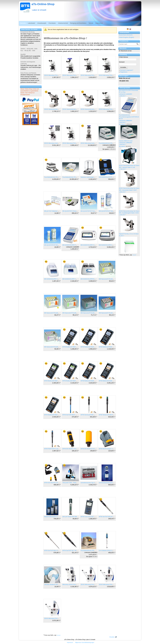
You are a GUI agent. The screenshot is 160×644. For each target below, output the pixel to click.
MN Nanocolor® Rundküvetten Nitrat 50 (74, 313)
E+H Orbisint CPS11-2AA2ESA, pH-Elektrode (112, 551)
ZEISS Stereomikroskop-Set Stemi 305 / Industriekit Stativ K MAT (129, 190)
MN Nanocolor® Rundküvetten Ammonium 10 (112, 279)
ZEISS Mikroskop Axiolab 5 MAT (90, 143)
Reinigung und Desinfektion (78, 23)
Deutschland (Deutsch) (126, 35)
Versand (134, 255)
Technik (91, 23)
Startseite (23, 23)
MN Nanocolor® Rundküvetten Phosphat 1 (57, 347)
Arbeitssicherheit (63, 23)
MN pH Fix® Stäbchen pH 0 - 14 (54, 211)
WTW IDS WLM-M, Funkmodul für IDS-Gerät (94, 449)
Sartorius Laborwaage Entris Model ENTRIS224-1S (96, 177)
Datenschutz (99, 23)
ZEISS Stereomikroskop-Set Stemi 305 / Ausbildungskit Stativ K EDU (129, 213)
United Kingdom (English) (126, 37)
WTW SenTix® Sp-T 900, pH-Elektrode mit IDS (76, 551)
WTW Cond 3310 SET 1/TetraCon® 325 (92, 517)
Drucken (112, 637)
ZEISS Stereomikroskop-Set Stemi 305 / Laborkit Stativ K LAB (129, 167)
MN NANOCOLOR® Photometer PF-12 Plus (76, 245)
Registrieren (124, 72)
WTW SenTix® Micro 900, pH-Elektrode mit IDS (58, 551)
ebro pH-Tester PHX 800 (70, 517)
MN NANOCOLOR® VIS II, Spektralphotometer (95, 245)
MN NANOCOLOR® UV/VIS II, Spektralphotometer (114, 245)
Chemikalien (52, 23)
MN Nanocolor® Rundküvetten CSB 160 (56, 313)
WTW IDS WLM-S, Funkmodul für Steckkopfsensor (78, 449)
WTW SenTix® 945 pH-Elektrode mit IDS (111, 517)
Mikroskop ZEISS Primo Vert (71, 585)
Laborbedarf (31, 23)
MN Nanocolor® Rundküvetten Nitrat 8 (110, 313)
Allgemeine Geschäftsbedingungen (85, 642)
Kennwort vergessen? (127, 70)
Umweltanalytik (42, 23)
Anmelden (123, 67)
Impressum (70, 642)
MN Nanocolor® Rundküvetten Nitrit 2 (92, 313)
